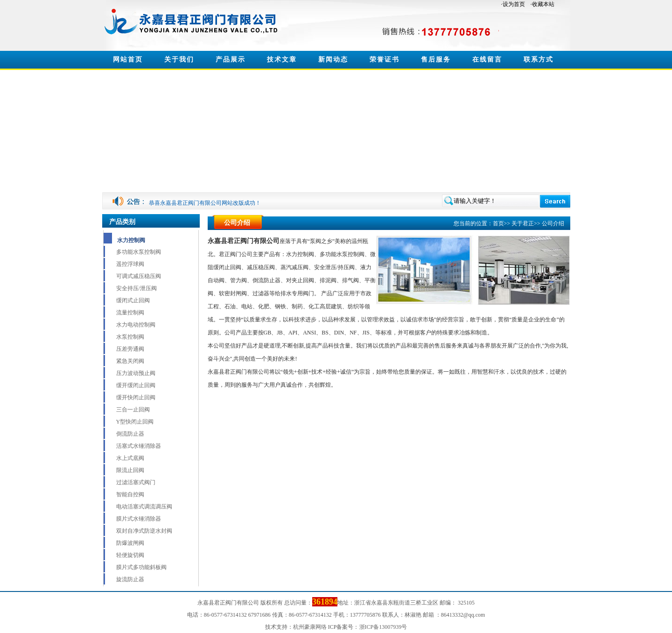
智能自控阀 (130, 494)
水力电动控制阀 (136, 325)
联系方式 (539, 59)
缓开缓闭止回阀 (136, 385)
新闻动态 (333, 59)
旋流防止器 (130, 579)
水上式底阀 (130, 458)
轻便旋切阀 (130, 555)
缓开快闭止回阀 (136, 397)
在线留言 (487, 59)
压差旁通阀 (130, 349)
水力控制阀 (131, 240)
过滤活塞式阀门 (136, 482)
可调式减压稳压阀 (139, 276)
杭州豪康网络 (310, 627)
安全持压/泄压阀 (136, 288)
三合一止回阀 (133, 410)
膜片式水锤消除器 (139, 519)
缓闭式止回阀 (133, 300)
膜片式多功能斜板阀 (141, 567)
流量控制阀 (130, 313)
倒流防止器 (130, 434)
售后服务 (436, 59)
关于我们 (179, 59)
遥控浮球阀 (130, 264)
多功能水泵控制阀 (139, 252)
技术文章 (282, 59)
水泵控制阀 (130, 337)
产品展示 (231, 59)
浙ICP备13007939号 (383, 627)
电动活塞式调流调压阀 (144, 507)
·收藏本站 (542, 4)
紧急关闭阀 (130, 361)
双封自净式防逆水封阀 (144, 531)
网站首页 (128, 59)
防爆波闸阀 (130, 543)
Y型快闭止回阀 (135, 422)
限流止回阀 (130, 470)
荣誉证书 (385, 59)
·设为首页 (513, 4)
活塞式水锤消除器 (139, 446)
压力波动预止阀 (136, 373)
